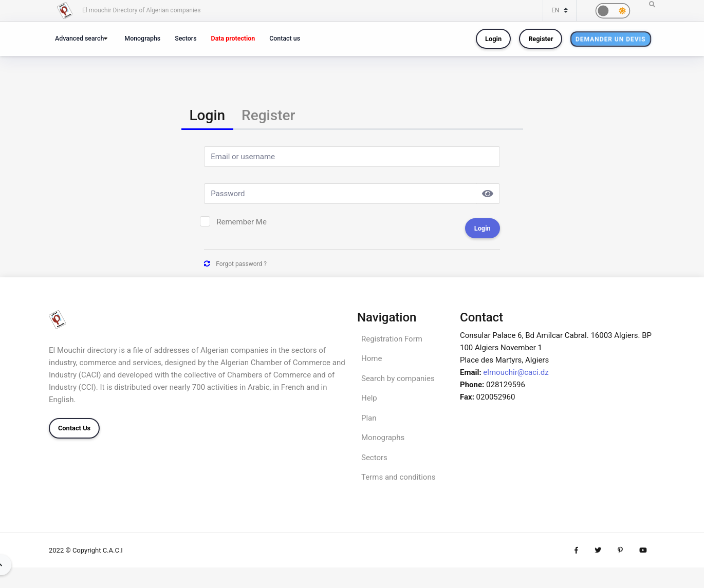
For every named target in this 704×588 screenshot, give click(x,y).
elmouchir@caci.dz (516, 372)
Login (493, 39)
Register (541, 39)
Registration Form (392, 339)
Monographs (142, 38)
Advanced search (79, 38)
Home (372, 358)
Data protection (233, 38)
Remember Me (242, 222)
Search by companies (398, 378)
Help (369, 398)
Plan (369, 418)
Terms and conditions (398, 477)
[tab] (208, 116)
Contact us (285, 38)
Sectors (186, 38)
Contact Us (74, 428)
